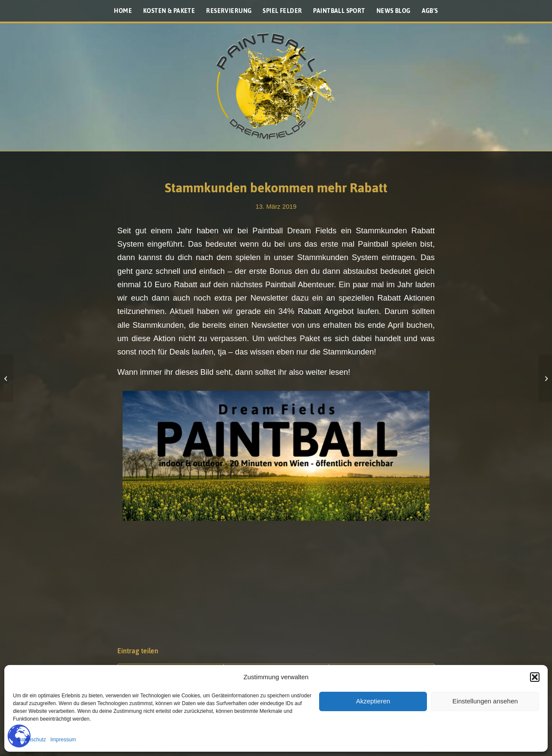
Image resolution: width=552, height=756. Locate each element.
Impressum (63, 740)
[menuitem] (123, 11)
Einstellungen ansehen (485, 701)
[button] (535, 677)
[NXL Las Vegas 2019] (7, 378)
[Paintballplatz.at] (276, 86)
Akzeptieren (373, 701)
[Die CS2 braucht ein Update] (545, 378)
